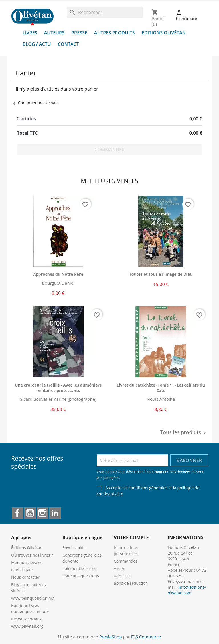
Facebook (17, 513)
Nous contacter (25, 577)
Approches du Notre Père (58, 274)
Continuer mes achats (35, 103)
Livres (30, 33)
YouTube (30, 513)
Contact (68, 44)
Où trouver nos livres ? (32, 555)
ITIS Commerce (146, 637)
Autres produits (114, 33)
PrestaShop (111, 637)
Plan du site (22, 570)
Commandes (126, 561)
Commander (109, 150)
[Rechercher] (105, 12)
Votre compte (131, 537)
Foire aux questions (81, 576)
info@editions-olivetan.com (187, 590)
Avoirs (119, 568)
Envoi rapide (74, 548)
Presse (79, 33)
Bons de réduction (131, 583)
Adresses (122, 576)
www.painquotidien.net (33, 598)
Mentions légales (27, 562)
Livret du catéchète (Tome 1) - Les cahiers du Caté (161, 388)
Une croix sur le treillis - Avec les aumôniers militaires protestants (58, 388)
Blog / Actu (37, 44)
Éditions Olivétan (164, 33)
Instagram (42, 513)
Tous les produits (184, 433)
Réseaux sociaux (26, 619)
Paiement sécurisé (79, 568)
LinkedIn (55, 513)
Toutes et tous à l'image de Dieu (161, 274)
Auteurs (54, 33)
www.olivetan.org (27, 626)
